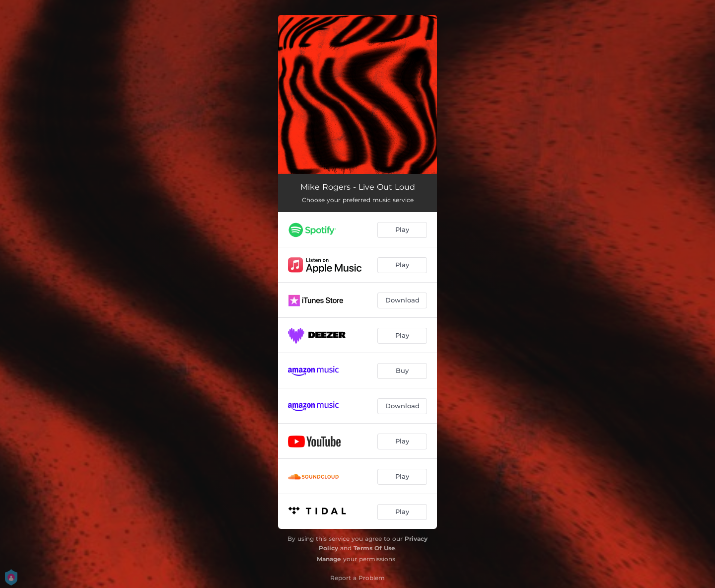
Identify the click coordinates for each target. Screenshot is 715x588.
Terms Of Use (374, 548)
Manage (329, 559)
